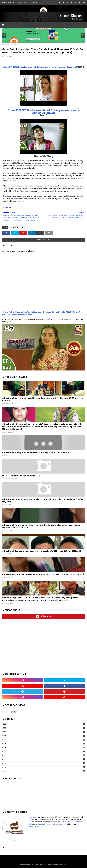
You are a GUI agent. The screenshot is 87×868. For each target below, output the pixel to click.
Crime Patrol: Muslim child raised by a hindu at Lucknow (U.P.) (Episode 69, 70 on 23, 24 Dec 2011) (43, 399)
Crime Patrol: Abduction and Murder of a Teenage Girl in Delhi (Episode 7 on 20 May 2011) (43, 574)
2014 (44, 752)
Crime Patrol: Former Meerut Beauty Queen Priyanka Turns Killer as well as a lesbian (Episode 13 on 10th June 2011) (41, 526)
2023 (44, 728)
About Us (34, 3)
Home (4, 3)
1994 (44, 767)
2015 (44, 748)
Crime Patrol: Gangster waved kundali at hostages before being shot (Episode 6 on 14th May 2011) (43, 501)
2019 (44, 732)
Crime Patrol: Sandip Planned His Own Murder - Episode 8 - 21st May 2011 (35, 453)
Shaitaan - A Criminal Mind (48, 824)
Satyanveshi (32, 817)
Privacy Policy (23, 3)
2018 (44, 736)
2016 (44, 744)
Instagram (32, 827)
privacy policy (49, 865)
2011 (44, 763)
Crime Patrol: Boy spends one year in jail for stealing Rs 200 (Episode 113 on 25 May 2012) (43, 551)
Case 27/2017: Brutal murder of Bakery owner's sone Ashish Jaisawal (40, 67)
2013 (44, 756)
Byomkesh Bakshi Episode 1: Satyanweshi (21, 476)
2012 (44, 759)
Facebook (43, 827)
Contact (12, 3)
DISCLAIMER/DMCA (60, 865)
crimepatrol (14, 227)
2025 (44, 724)
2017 (44, 740)
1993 (44, 771)
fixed (9, 43)
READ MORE (7, 208)
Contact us (40, 865)
